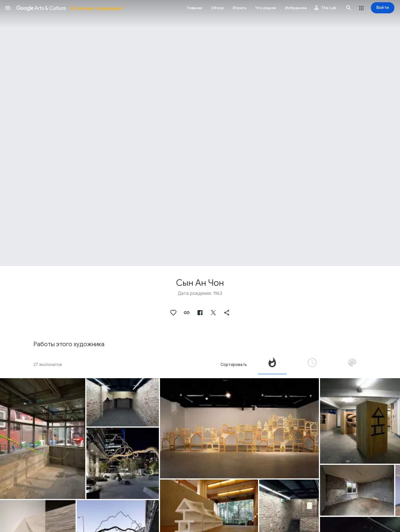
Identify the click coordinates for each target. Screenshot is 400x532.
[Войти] (383, 8)
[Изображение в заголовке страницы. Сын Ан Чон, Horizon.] (200, 133)
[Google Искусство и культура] (70, 8)
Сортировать (234, 365)
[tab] (272, 365)
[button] (8, 8)
